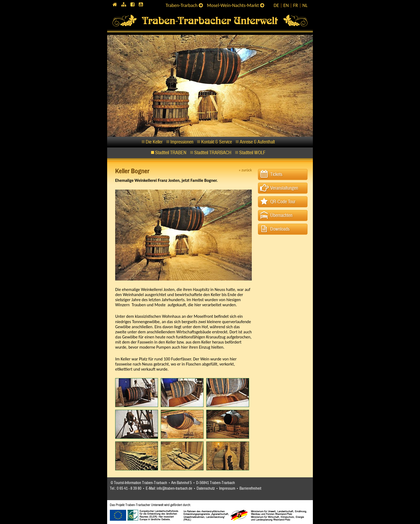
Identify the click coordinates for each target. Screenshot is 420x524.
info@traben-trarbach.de (175, 488)
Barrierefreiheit (250, 488)
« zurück (245, 170)
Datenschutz (206, 488)
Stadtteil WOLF (252, 153)
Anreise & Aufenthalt (257, 142)
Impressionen (182, 142)
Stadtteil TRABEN (171, 153)
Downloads (280, 229)
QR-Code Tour (283, 202)
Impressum (227, 488)
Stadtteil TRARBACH (213, 153)
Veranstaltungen (284, 188)
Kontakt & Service (217, 142)
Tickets (276, 174)
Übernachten (281, 215)
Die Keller (154, 142)
